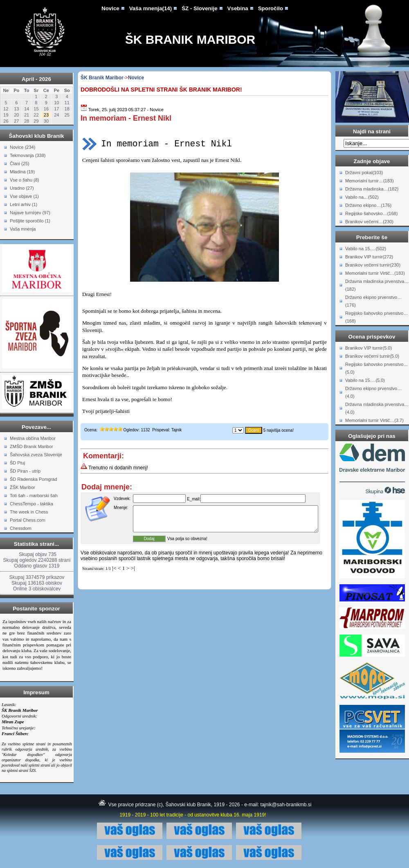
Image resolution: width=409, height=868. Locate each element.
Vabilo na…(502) (362, 197)
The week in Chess (29, 512)
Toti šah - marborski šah (34, 496)
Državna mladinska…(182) (372, 189)
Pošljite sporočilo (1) (30, 221)
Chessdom (21, 528)
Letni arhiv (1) (24, 204)
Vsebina (238, 8)
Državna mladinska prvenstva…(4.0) (377, 408)
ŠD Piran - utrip (25, 471)
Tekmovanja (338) (28, 155)
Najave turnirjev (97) (30, 213)
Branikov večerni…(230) (369, 222)
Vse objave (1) (24, 196)
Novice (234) (22, 147)
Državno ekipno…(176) (368, 205)
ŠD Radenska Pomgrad (34, 479)
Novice (110, 8)
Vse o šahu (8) (25, 180)
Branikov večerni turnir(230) (373, 265)
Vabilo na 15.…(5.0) (365, 380)
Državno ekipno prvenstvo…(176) (373, 301)
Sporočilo (271, 8)
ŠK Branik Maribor (190, 39)
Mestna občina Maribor (33, 438)
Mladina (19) (22, 172)
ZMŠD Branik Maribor (31, 446)
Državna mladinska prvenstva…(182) (377, 285)
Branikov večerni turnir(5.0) (372, 356)
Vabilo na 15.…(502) (366, 249)
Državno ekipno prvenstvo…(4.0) (373, 392)
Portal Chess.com (28, 520)
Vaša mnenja (23, 229)
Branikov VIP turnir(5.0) (369, 348)
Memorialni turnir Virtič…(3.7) (374, 420)
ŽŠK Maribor (22, 487)
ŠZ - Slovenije (199, 8)
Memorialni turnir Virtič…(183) (375, 273)
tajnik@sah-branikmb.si (286, 805)
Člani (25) (20, 164)
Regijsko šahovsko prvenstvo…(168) (376, 317)
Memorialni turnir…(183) (370, 181)
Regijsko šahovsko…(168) (371, 213)
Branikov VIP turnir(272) (369, 257)
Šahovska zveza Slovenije (36, 455)
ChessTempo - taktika (31, 504)
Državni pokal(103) (364, 173)
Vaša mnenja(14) (151, 8)
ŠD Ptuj (17, 463)
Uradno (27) (22, 188)
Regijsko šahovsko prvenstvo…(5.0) (376, 368)
